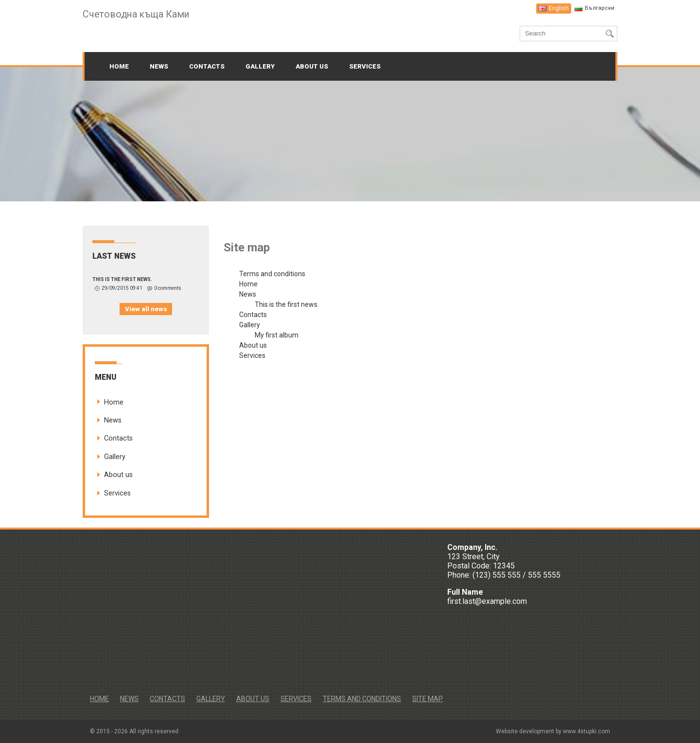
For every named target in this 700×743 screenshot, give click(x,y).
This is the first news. (122, 279)
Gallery (260, 66)
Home (119, 66)
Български (600, 8)
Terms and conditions (272, 274)
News (159, 66)
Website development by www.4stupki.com (553, 731)
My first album (277, 335)
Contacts (207, 66)
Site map (428, 699)
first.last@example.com (487, 601)
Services (365, 66)
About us (312, 66)
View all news (146, 309)
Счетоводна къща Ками (137, 15)
